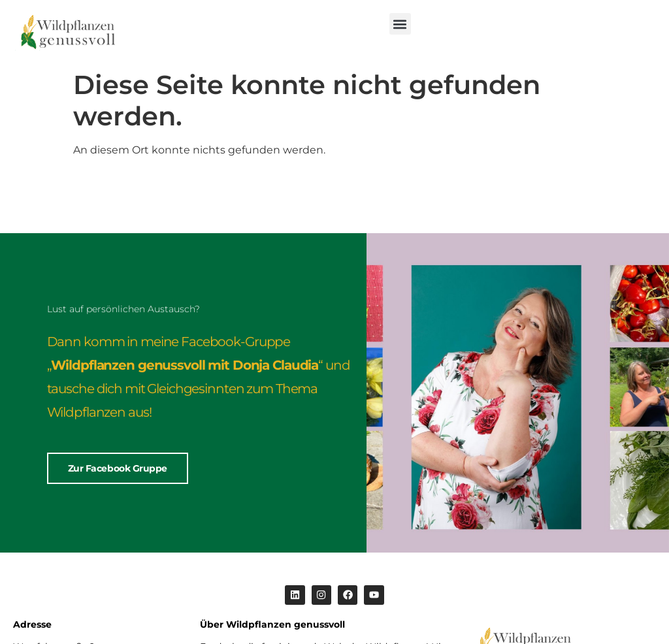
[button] (400, 24)
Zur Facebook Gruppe (118, 470)
